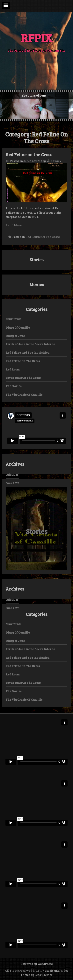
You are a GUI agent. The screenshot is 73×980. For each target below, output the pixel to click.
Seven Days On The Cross (23, 378)
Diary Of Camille (18, 327)
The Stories (14, 386)
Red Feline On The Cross (43, 237)
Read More (14, 225)
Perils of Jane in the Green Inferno (30, 344)
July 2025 (12, 475)
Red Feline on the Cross (29, 155)
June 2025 (12, 483)
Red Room (13, 369)
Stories (37, 531)
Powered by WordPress (37, 964)
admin (55, 161)
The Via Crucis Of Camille (24, 395)
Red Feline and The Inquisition (28, 352)
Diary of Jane (15, 336)
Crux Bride (13, 319)
